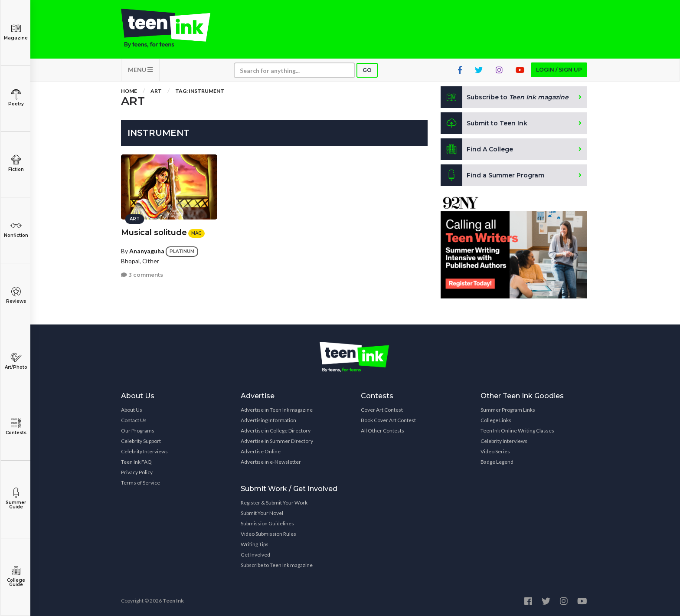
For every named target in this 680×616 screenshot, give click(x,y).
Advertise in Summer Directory (277, 441)
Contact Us (134, 420)
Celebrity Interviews (144, 451)
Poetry (16, 98)
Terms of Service (141, 483)
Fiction (16, 163)
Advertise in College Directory (276, 431)
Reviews (16, 295)
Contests (16, 427)
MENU (140, 70)
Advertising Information (268, 420)
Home (129, 91)
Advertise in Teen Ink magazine (277, 410)
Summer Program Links (508, 410)
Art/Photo (16, 361)
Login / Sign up (559, 70)
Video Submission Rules (268, 534)
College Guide (16, 576)
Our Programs (138, 431)
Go (367, 70)
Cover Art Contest (382, 410)
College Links (496, 420)
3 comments (142, 275)
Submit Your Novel (262, 513)
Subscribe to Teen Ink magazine (277, 565)
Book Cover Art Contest (388, 420)
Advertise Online (261, 451)
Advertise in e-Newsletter (271, 462)
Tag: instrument (200, 91)
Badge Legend (497, 462)
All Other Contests (382, 431)
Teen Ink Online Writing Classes (517, 431)
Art (156, 91)
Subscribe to (505, 97)
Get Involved (255, 555)
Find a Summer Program (492, 175)
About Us (132, 410)
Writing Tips (255, 544)
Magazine (16, 32)
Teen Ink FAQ (136, 462)
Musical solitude (154, 233)
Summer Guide (16, 499)
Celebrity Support (141, 441)
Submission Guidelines (267, 523)
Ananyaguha (147, 251)
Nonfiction (16, 229)
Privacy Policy (137, 472)
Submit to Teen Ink (484, 123)
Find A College (477, 149)
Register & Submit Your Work (274, 503)
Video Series (495, 451)
